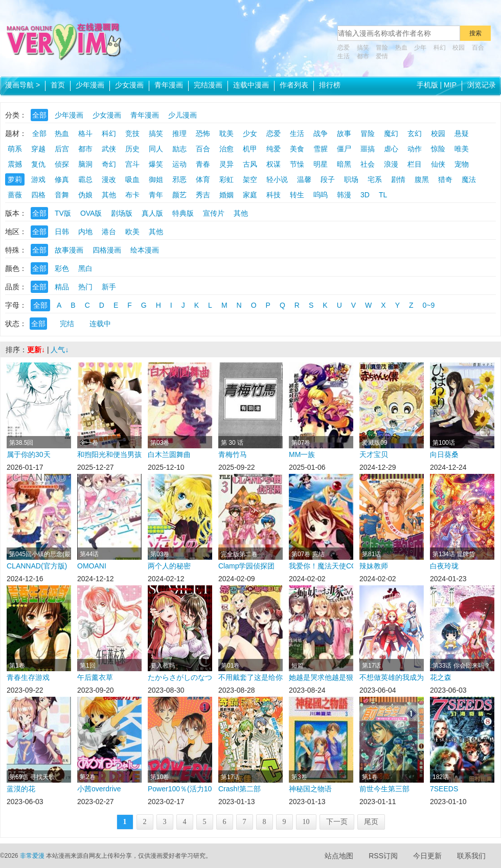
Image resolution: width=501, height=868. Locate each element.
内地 (85, 232)
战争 (321, 133)
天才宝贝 (374, 454)
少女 (250, 133)
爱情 (382, 56)
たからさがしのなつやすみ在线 (180, 677)
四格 (38, 195)
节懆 (297, 164)
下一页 (337, 822)
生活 (344, 56)
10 (306, 822)
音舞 (62, 195)
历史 (132, 149)
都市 (363, 56)
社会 (368, 164)
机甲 (250, 149)
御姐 (156, 179)
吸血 (132, 179)
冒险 (382, 48)
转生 (297, 195)
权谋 (274, 164)
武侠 (109, 149)
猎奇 (445, 179)
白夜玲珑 (444, 566)
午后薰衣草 (95, 677)
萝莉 (15, 179)
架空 (250, 179)
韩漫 (344, 195)
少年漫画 (90, 85)
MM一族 (302, 454)
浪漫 (391, 164)
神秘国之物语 (310, 789)
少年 (420, 48)
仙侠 (438, 164)
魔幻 (391, 133)
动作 (415, 149)
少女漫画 (129, 85)
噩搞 (368, 149)
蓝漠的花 (21, 789)
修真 (62, 179)
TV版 (63, 213)
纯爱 (274, 149)
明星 (321, 164)
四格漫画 (107, 250)
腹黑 (422, 179)
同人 (156, 149)
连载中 (100, 324)
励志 (179, 149)
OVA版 (91, 213)
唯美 (462, 149)
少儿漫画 (183, 115)
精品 (62, 287)
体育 (203, 179)
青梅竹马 (233, 454)
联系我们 (471, 856)
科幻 (440, 48)
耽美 (226, 133)
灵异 (226, 164)
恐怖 (203, 133)
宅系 (375, 179)
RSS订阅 (383, 856)
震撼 (15, 164)
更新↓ (36, 350)
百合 (478, 48)
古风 (250, 164)
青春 (203, 164)
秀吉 (203, 195)
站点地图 (339, 856)
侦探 (62, 164)
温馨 (304, 179)
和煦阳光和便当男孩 (109, 454)
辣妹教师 (374, 566)
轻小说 (277, 179)
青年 (156, 195)
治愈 (226, 149)
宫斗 (132, 164)
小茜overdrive (99, 789)
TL (383, 195)
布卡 (132, 195)
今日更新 (427, 856)
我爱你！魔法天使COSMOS (321, 566)
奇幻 (109, 164)
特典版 (183, 213)
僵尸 (344, 149)
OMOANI (92, 566)
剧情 (398, 179)
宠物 (462, 164)
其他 (109, 195)
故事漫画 (69, 250)
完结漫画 (208, 85)
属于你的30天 (29, 454)
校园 (459, 48)
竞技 (132, 133)
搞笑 (363, 48)
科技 (274, 195)
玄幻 (415, 133)
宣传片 (214, 213)
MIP (450, 85)
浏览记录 (482, 85)
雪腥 (321, 149)
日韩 (62, 232)
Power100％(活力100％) (180, 789)
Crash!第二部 (240, 789)
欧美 (132, 232)
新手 (109, 287)
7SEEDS (444, 789)
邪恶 (179, 179)
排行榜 (330, 85)
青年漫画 (169, 85)
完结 (67, 324)
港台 (109, 232)
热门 (85, 287)
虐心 (391, 149)
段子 (328, 179)
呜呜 (321, 195)
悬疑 (462, 133)
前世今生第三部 (384, 789)
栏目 (415, 164)
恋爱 (344, 48)
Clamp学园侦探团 (246, 566)
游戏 (38, 179)
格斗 (85, 133)
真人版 (152, 213)
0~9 (429, 305)
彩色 (62, 268)
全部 (39, 115)
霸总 (85, 179)
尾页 (371, 822)
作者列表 (294, 85)
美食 (297, 149)
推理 (179, 133)
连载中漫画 (251, 85)
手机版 (427, 85)
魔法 (469, 179)
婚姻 (226, 195)
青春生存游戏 (28, 677)
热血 (401, 48)
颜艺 (179, 195)
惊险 (438, 149)
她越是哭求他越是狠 (321, 677)
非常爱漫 (32, 856)
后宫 (62, 149)
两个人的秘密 (169, 566)
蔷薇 (15, 195)
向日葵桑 (444, 454)
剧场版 (122, 213)
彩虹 (226, 179)
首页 (58, 85)
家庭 (250, 195)
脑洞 (85, 164)
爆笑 (156, 164)
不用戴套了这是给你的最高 (250, 677)
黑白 (85, 268)
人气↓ (60, 350)
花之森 (441, 677)
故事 (344, 133)
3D (365, 195)
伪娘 (85, 195)
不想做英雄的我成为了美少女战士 (392, 677)
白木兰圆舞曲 (169, 454)
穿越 (38, 149)
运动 (179, 164)
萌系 (15, 149)
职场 (351, 179)
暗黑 (344, 164)
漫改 (109, 179)
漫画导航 (22, 85)
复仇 (38, 164)
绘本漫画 (145, 250)
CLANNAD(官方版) (37, 566)
